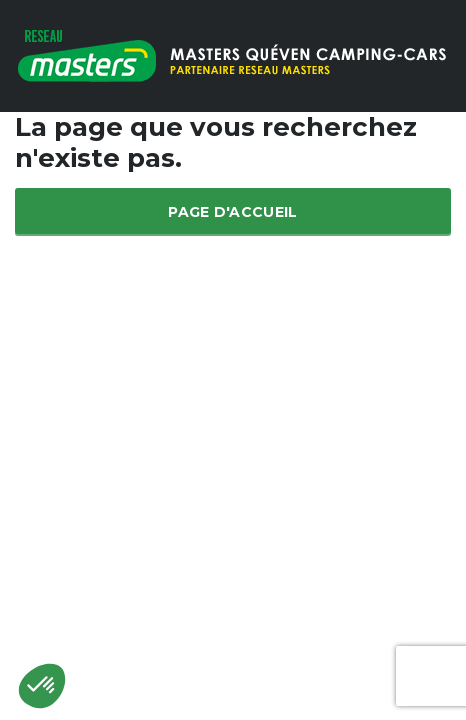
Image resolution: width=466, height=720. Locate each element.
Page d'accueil (232, 212)
